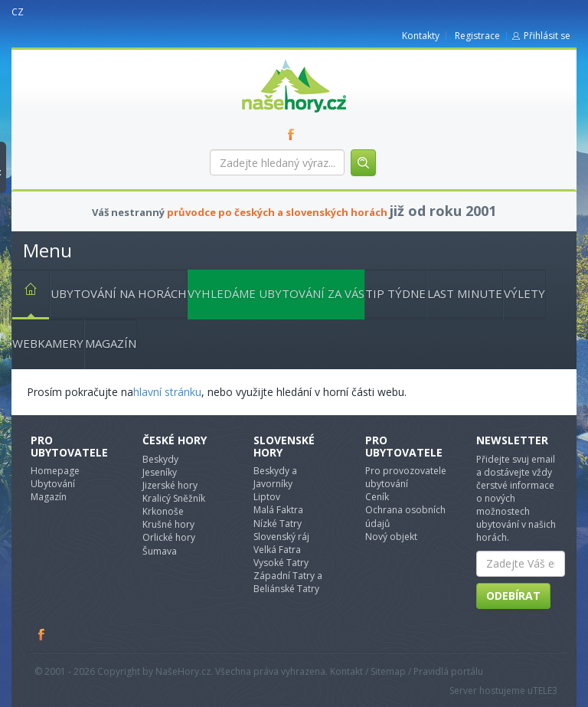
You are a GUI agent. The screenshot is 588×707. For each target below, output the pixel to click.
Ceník (377, 497)
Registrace (477, 36)
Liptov (267, 497)
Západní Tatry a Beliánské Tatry (288, 582)
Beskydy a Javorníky (275, 477)
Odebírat (513, 596)
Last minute (465, 293)
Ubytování (53, 484)
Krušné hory (168, 524)
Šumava (160, 551)
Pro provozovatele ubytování (406, 477)
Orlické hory (169, 537)
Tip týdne (395, 293)
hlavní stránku (167, 392)
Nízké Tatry (278, 524)
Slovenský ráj (281, 537)
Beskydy (160, 459)
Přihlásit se (547, 36)
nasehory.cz (266, 59)
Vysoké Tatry (281, 563)
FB (294, 134)
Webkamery (48, 343)
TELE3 (545, 691)
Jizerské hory (170, 485)
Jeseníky (160, 472)
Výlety (524, 293)
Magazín (111, 343)
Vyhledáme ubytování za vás (276, 293)
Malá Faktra (278, 510)
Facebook (42, 634)
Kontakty (421, 36)
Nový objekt (391, 537)
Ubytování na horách (119, 293)
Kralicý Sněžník (174, 498)
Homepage (55, 471)
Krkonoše (163, 511)
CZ (18, 12)
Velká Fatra (277, 550)
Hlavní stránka (24, 292)
